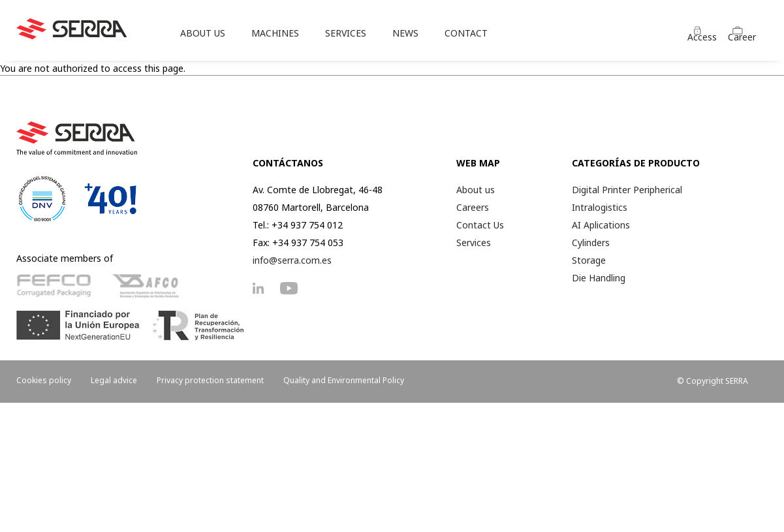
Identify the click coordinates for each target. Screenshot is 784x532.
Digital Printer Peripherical (627, 190)
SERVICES (346, 33)
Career (742, 37)
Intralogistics (600, 207)
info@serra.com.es (292, 260)
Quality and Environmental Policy (344, 380)
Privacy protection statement (210, 380)
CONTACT (466, 33)
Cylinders (591, 243)
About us (476, 190)
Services (474, 243)
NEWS (405, 33)
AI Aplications (601, 225)
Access (702, 37)
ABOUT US (203, 33)
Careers (473, 207)
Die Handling (599, 278)
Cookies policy (44, 380)
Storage (589, 260)
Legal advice (114, 380)
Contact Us (480, 225)
